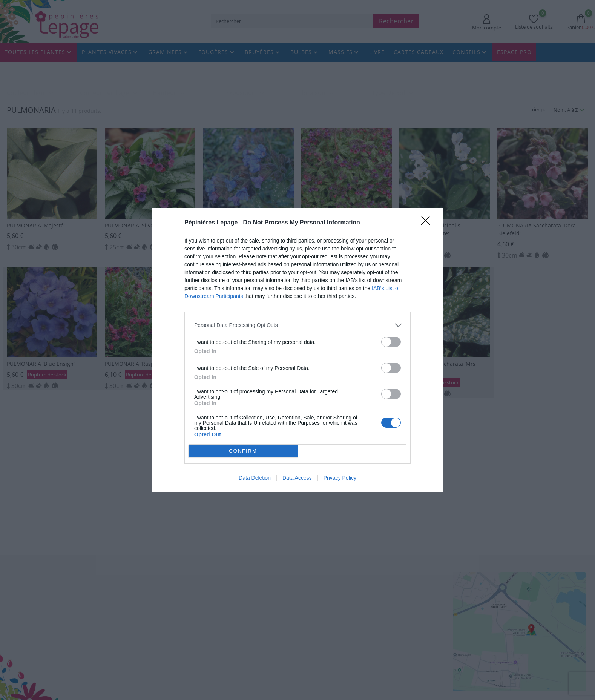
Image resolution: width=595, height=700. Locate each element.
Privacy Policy (340, 478)
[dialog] (297, 350)
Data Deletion (255, 478)
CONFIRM (243, 451)
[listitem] (297, 325)
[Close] (428, 223)
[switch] (391, 342)
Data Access (297, 478)
